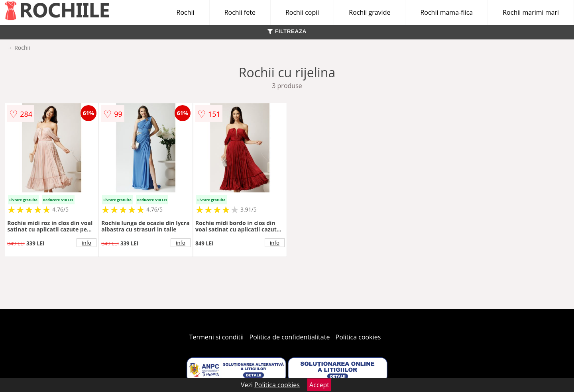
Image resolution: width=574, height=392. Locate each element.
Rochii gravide (370, 12)
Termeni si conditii (217, 337)
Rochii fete (240, 12)
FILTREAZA (287, 31)
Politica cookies (358, 337)
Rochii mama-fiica (446, 12)
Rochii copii (302, 12)
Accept (319, 385)
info (86, 243)
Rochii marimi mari (531, 12)
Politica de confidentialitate (290, 337)
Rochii (186, 12)
